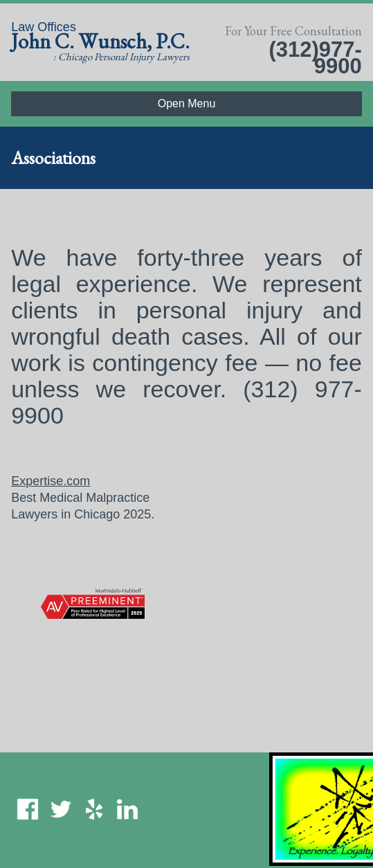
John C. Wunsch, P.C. (100, 41)
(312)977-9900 (315, 58)
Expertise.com (51, 481)
